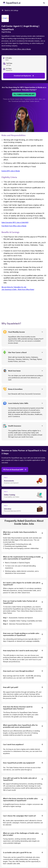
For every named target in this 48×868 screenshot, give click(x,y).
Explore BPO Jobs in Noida (11, 171)
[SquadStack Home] (11, 3)
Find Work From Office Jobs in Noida (14, 226)
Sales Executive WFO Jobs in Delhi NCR (15, 222)
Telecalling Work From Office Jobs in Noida (16, 49)
